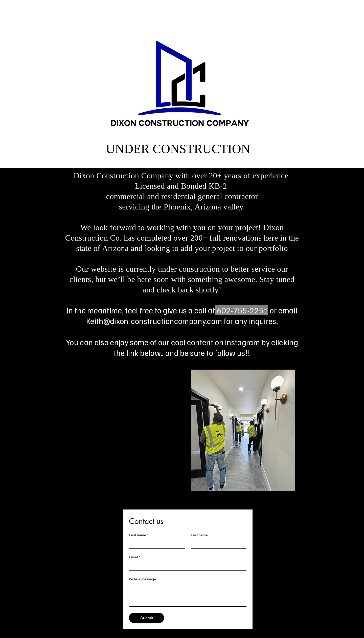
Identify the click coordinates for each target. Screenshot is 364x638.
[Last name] (217, 544)
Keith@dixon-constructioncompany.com (154, 321)
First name (139, 535)
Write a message (142, 579)
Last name (199, 535)
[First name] (155, 544)
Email (134, 557)
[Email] (186, 566)
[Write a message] (188, 595)
